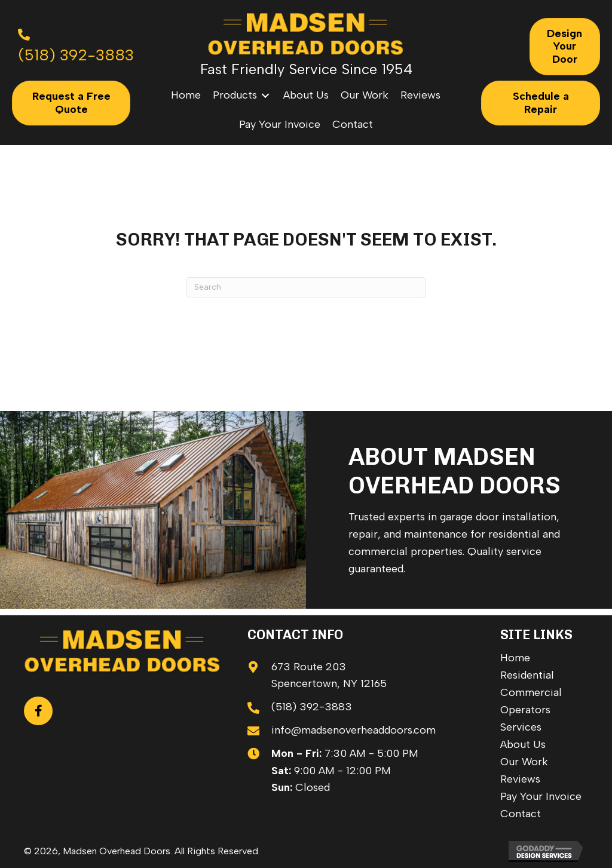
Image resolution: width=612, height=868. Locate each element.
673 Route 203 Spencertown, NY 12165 (329, 675)
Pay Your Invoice (541, 796)
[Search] (306, 287)
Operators (525, 710)
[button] (38, 711)
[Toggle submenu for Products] (265, 95)
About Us (523, 744)
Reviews (520, 779)
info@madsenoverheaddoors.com (354, 730)
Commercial (531, 692)
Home (515, 658)
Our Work (524, 762)
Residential (527, 675)
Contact (521, 814)
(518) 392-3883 (312, 707)
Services (521, 727)
